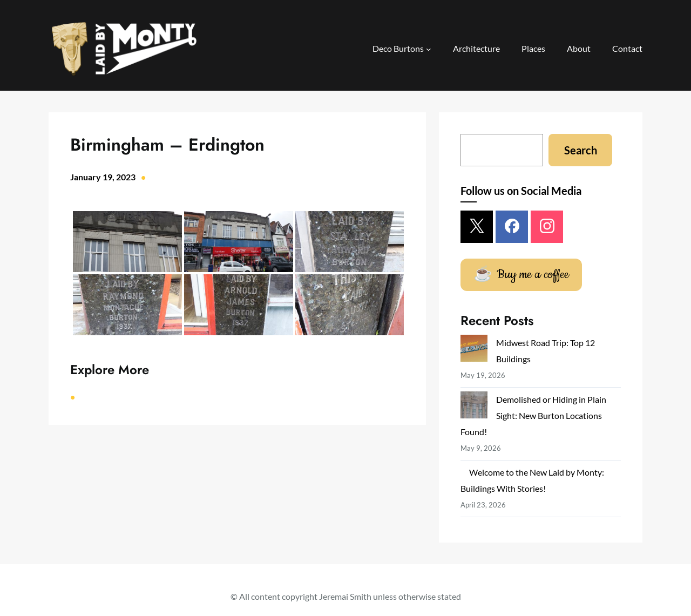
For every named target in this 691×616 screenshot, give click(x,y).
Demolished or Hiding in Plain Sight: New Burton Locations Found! (533, 415)
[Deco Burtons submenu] (429, 49)
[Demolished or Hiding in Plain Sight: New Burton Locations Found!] (474, 407)
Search (581, 150)
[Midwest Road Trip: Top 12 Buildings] (474, 351)
